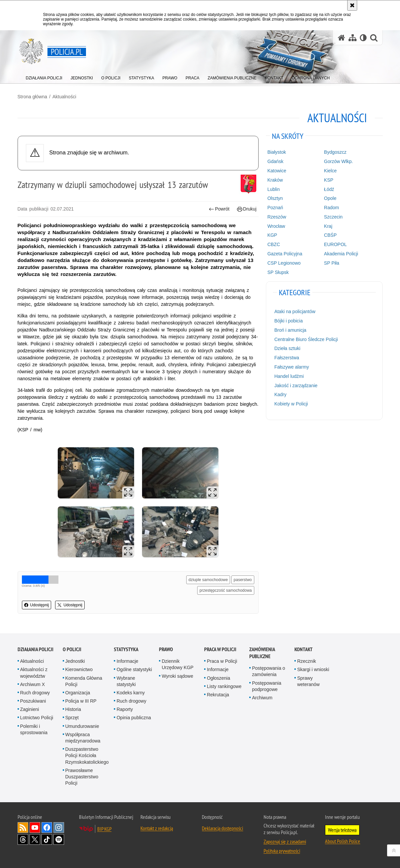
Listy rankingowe (224, 686)
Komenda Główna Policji (84, 681)
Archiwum (262, 698)
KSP (329, 180)
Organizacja (78, 693)
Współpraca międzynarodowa (83, 738)
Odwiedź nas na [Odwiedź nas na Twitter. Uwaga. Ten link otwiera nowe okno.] (35, 839)
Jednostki (75, 661)
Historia (73, 709)
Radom (331, 208)
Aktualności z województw (34, 673)
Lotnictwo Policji (37, 718)
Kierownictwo (79, 669)
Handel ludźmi (289, 376)
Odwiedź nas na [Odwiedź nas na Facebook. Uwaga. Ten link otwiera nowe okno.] (47, 827)
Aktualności (64, 97)
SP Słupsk (278, 272)
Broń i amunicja (290, 330)
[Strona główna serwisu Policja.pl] (342, 38)
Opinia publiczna (134, 718)
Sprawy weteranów (308, 681)
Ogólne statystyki (134, 669)
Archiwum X (33, 684)
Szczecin (333, 217)
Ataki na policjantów (295, 311)
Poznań (275, 208)
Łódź (329, 189)
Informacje (127, 661)
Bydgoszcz (335, 152)
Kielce (330, 171)
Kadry (280, 394)
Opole (330, 198)
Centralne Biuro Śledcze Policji (306, 339)
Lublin (273, 189)
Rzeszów (277, 217)
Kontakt (304, 649)
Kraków (275, 180)
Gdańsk (275, 161)
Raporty (125, 709)
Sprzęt (72, 718)
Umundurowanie (82, 726)
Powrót (219, 209)
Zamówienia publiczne (262, 653)
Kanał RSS (23, 827)
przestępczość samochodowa (226, 590)
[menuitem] (44, 77)
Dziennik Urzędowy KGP (178, 664)
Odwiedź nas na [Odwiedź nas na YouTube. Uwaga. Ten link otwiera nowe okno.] (35, 827)
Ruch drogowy (35, 693)
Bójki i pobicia (288, 321)
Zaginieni (30, 709)
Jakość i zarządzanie (296, 386)
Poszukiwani (33, 701)
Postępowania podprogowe (267, 686)
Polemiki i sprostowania (34, 729)
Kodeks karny (131, 693)
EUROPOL (335, 244)
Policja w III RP (81, 701)
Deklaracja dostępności (222, 828)
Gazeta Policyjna (285, 254)
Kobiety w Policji (291, 404)
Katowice (277, 171)
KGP (272, 235)
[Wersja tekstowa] (363, 38)
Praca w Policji (220, 649)
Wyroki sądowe (177, 676)
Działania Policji (36, 649)
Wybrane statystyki (126, 681)
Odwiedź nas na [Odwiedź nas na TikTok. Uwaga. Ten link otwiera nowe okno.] (47, 839)
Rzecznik (307, 661)
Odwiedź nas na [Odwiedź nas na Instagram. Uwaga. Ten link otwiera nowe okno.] (59, 827)
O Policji (72, 649)
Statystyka (126, 649)
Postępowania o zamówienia (269, 671)
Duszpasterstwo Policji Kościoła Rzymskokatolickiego (87, 755)
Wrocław (276, 226)
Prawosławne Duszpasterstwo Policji (82, 777)
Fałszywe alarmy (291, 367)
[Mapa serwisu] (353, 38)
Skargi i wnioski (313, 669)
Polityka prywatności (282, 851)
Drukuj (247, 209)
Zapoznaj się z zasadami (285, 841)
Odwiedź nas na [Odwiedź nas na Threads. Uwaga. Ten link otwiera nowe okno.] (23, 839)
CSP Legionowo (284, 263)
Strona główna (33, 97)
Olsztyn (275, 198)
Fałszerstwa (287, 358)
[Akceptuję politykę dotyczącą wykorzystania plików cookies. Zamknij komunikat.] (352, 5)
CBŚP (330, 235)
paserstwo (243, 580)
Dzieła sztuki (287, 348)
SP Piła (332, 263)
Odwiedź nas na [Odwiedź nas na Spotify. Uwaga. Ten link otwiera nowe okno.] (59, 839)
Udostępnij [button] (37, 605)
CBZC (274, 244)
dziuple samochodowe (208, 580)
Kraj (328, 226)
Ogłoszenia (218, 678)
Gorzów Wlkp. (338, 161)
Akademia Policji (341, 254)
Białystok (277, 152)
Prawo (166, 649)
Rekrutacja (218, 695)
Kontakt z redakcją (157, 828)
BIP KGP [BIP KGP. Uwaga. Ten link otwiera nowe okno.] (104, 829)
